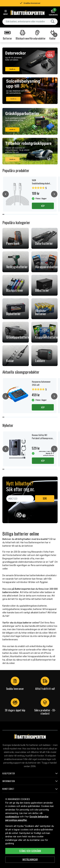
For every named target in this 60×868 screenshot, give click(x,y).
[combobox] (30, 22)
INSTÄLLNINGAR (30, 860)
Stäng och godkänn (30, 851)
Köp (43, 206)
